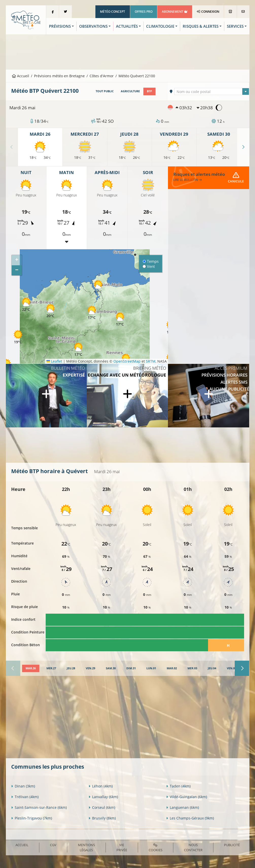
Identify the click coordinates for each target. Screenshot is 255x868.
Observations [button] (93, 26)
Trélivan (25, 797)
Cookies (156, 848)
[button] (92, 312)
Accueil (21, 76)
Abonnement (175, 12)
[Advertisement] (128, 52)
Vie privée (122, 847)
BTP (149, 91)
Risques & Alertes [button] (201, 26)
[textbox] (212, 92)
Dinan (23, 786)
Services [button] (235, 26)
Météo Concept (113, 12)
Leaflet (54, 361)
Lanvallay (103, 797)
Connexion (208, 12)
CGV (53, 845)
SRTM (151, 361)
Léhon (101, 786)
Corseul (102, 807)
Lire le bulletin (188, 180)
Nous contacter (193, 847)
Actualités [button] (127, 26)
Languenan (183, 807)
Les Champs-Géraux (190, 818)
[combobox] (212, 91)
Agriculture (130, 91)
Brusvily (102, 818)
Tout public (105, 91)
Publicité (232, 845)
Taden (178, 786)
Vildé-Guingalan (187, 797)
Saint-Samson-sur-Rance (39, 807)
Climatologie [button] (160, 26)
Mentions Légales (86, 847)
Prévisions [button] (60, 26)
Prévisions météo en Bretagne (59, 76)
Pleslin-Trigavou (32, 818)
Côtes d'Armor (102, 76)
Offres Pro (144, 12)
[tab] (31, 669)
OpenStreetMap (127, 361)
